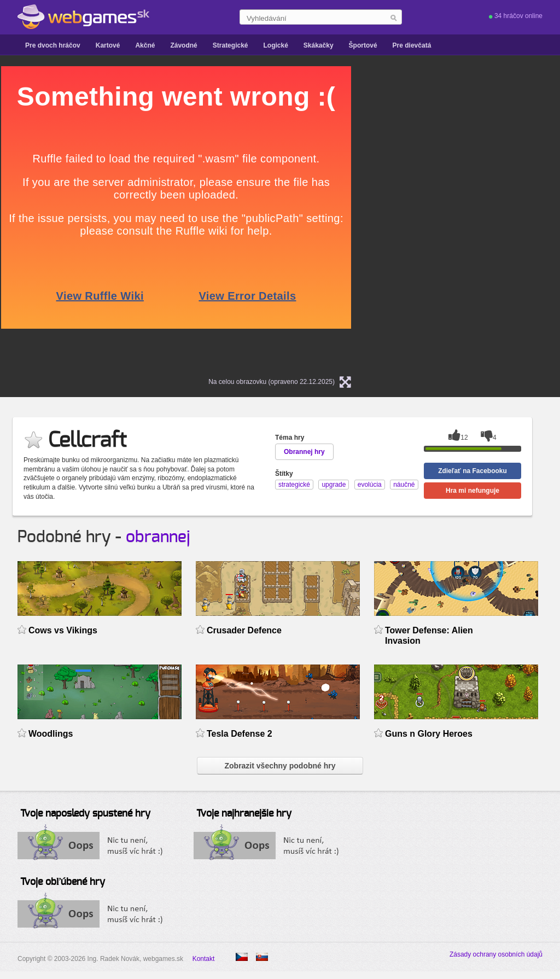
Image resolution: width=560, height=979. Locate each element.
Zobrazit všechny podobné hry (280, 766)
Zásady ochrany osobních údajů (496, 954)
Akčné (145, 45)
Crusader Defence (244, 630)
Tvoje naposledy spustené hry (85, 814)
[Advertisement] (477, 135)
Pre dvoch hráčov (53, 45)
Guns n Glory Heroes (429, 734)
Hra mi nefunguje (472, 491)
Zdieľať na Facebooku (472, 471)
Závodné (183, 45)
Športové (363, 45)
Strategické (231, 45)
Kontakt (204, 959)
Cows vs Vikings (63, 630)
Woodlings (51, 734)
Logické (275, 45)
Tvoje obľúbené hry (63, 882)
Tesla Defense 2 (240, 734)
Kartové (108, 45)
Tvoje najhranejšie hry (244, 814)
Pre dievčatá (412, 45)
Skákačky (319, 45)
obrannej (158, 537)
